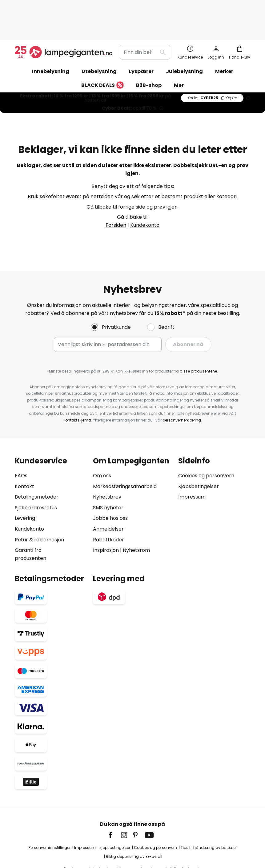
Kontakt (24, 454)
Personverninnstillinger (50, 815)
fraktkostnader (142, 843)
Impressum (192, 465)
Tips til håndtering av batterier (209, 815)
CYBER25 (212, 65)
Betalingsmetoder (37, 465)
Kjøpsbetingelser (199, 454)
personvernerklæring (182, 388)
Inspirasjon (106, 518)
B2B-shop (149, 53)
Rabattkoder (108, 507)
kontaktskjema (77, 388)
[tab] (51, 477)
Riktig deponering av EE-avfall (134, 824)
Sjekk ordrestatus (36, 475)
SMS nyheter (108, 475)
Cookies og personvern (206, 443)
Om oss (102, 443)
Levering (25, 486)
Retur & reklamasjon (39, 507)
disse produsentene (198, 339)
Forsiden (116, 193)
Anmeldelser (108, 497)
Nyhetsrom (136, 518)
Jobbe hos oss (110, 486)
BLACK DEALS (102, 53)
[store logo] (64, 20)
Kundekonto (145, 193)
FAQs (21, 443)
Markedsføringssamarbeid (125, 454)
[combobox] (145, 20)
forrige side (132, 175)
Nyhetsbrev (107, 465)
